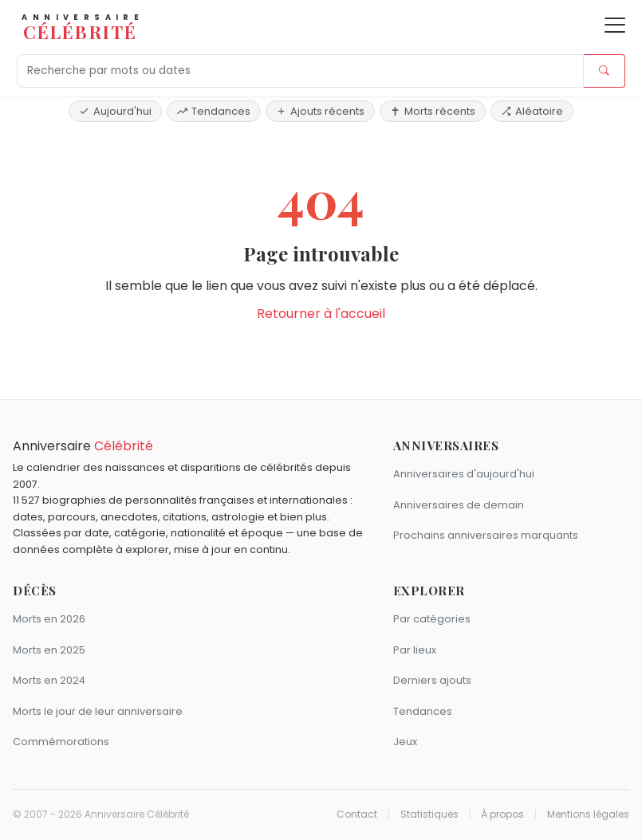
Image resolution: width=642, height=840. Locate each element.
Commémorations (61, 742)
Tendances (214, 111)
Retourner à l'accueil (321, 314)
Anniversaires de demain (459, 505)
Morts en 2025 (49, 650)
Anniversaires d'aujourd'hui (464, 474)
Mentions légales (588, 814)
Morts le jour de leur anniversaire (98, 711)
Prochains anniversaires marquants (486, 535)
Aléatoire (532, 111)
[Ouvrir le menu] (615, 25)
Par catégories (432, 619)
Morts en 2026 (49, 619)
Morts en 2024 (49, 680)
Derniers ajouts (432, 680)
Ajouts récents (320, 111)
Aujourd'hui (115, 111)
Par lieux (415, 650)
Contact (357, 814)
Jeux (405, 742)
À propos (502, 814)
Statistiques (429, 814)
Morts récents (433, 111)
